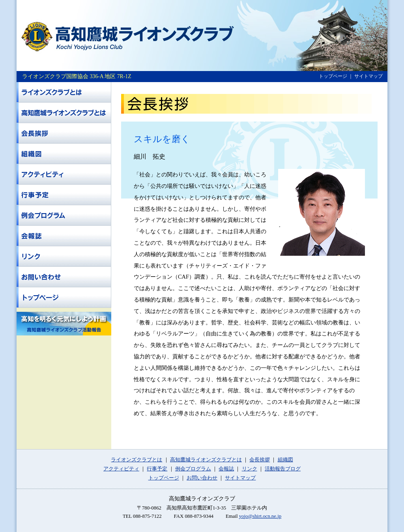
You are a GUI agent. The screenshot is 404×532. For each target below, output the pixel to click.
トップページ (333, 76)
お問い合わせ (202, 478)
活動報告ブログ (283, 469)
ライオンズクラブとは (137, 460)
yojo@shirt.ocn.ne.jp (260, 516)
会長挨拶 (260, 460)
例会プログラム (193, 469)
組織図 (285, 460)
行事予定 (157, 469)
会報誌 (226, 469)
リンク (250, 469)
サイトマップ (368, 76)
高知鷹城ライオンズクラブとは (206, 460)
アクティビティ (121, 469)
